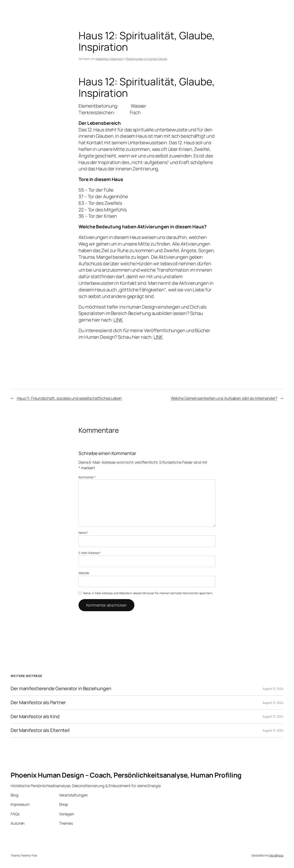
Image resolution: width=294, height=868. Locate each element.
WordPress (276, 855)
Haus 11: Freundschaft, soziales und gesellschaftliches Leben (69, 398)
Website (84, 573)
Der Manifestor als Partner (38, 703)
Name (83, 533)
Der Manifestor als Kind (35, 717)
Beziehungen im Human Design (147, 59)
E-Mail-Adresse (90, 553)
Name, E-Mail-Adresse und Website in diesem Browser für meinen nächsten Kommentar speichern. (148, 593)
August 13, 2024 (273, 689)
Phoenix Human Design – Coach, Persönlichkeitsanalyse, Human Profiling (126, 775)
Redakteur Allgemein (109, 59)
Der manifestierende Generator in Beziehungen (61, 689)
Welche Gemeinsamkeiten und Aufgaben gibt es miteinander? (224, 398)
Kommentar (87, 477)
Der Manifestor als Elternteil (40, 730)
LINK (118, 320)
